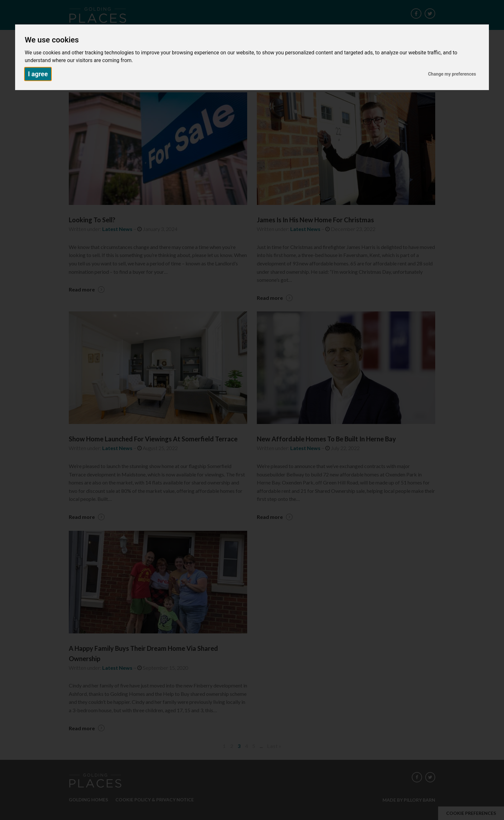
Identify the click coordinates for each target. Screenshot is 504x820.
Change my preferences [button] (452, 74)
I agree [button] (38, 74)
